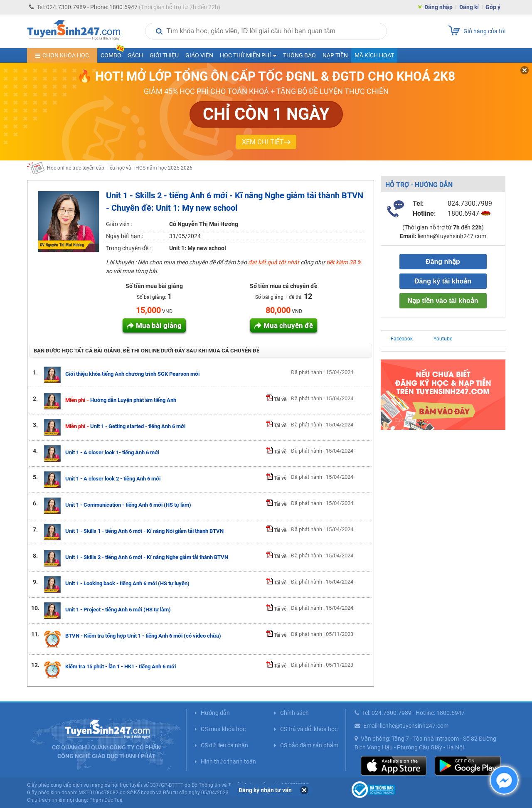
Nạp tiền (335, 55)
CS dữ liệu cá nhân (224, 745)
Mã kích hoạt (374, 55)
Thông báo (299, 55)
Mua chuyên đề (288, 325)
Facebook (402, 339)
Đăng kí (469, 7)
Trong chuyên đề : (128, 248)
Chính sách (294, 713)
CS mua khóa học (223, 729)
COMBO (113, 53)
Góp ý (493, 7)
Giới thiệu (164, 55)
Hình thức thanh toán (228, 761)
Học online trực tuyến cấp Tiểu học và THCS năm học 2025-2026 (120, 168)
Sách (135, 55)
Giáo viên (199, 55)
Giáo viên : (119, 224)
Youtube (443, 339)
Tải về (276, 399)
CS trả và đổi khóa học (309, 729)
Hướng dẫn (215, 713)
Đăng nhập (438, 7)
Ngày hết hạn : (124, 236)
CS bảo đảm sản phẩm (309, 745)
